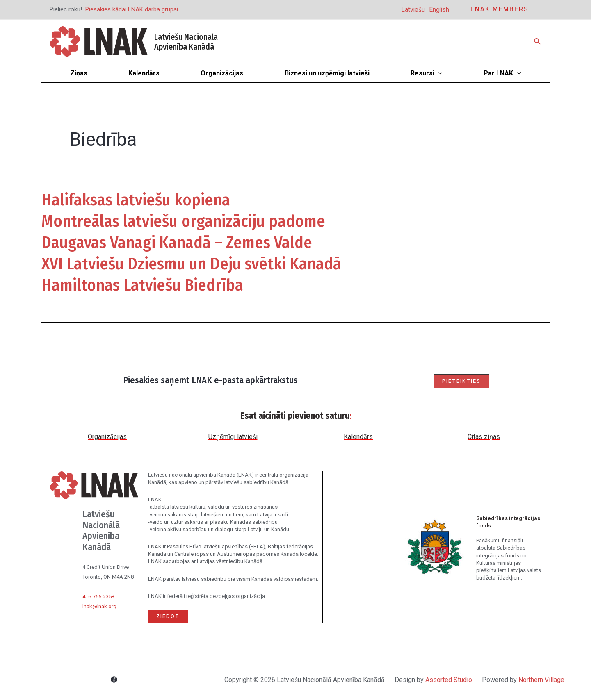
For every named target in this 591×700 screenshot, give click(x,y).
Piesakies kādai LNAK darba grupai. (132, 9)
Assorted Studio (449, 680)
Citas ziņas (484, 437)
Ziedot (168, 616)
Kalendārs (358, 437)
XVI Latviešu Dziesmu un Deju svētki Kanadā (191, 264)
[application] (438, 73)
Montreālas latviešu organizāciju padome (183, 221)
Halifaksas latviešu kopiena (136, 200)
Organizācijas (107, 437)
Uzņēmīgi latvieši (233, 437)
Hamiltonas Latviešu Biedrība (142, 285)
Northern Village (541, 680)
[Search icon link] (538, 42)
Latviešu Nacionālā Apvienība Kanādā (186, 42)
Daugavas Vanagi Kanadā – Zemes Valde (177, 243)
